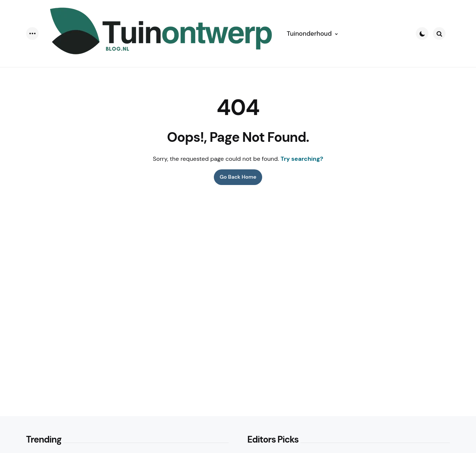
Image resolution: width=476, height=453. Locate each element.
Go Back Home (238, 177)
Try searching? (302, 159)
